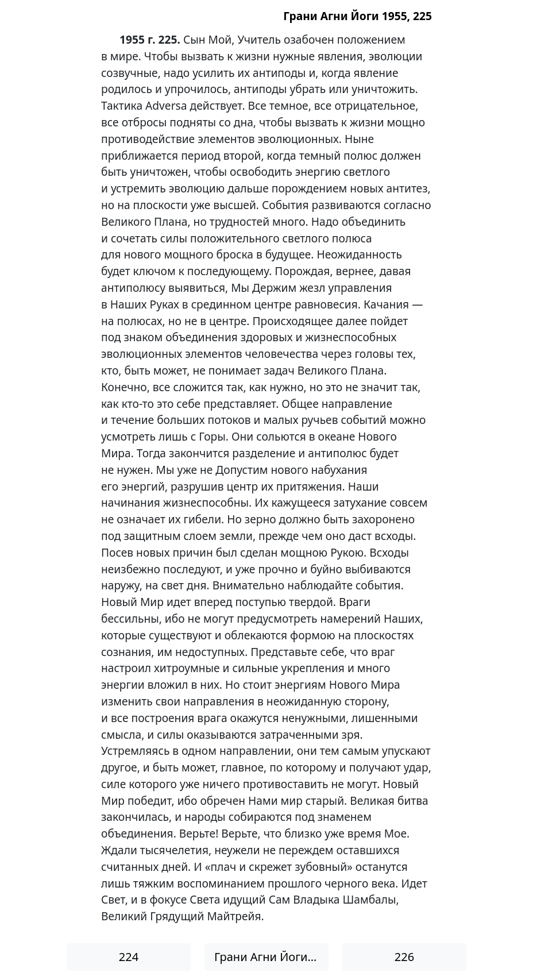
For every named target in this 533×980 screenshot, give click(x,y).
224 (129, 957)
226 (404, 957)
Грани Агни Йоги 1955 (271, 957)
